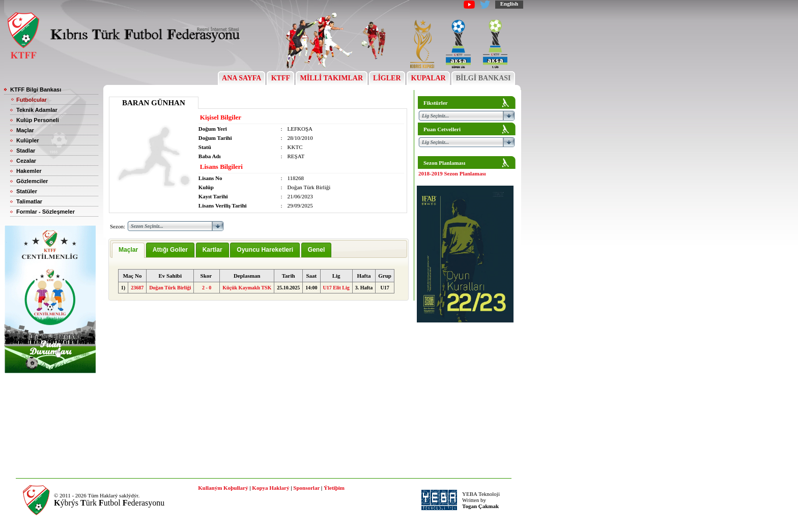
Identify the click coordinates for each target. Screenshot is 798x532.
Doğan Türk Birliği (170, 288)
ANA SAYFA (241, 78)
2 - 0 (207, 288)
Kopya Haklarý (270, 488)
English (509, 4)
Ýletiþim (334, 488)
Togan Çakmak (480, 506)
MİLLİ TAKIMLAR (332, 78)
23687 (137, 288)
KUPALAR (428, 78)
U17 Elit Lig (336, 288)
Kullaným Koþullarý (223, 488)
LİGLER (387, 78)
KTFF (280, 78)
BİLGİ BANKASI (483, 78)
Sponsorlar (306, 488)
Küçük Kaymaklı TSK (247, 288)
